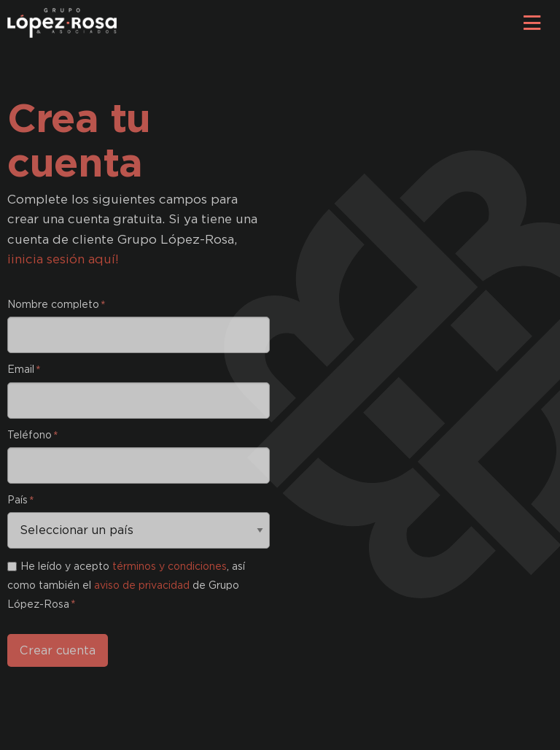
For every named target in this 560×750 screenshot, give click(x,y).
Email (23, 369)
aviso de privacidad (142, 585)
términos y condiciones (170, 566)
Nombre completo (56, 304)
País (20, 500)
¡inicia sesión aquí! (63, 259)
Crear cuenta (58, 650)
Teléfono (32, 435)
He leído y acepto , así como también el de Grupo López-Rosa (126, 585)
